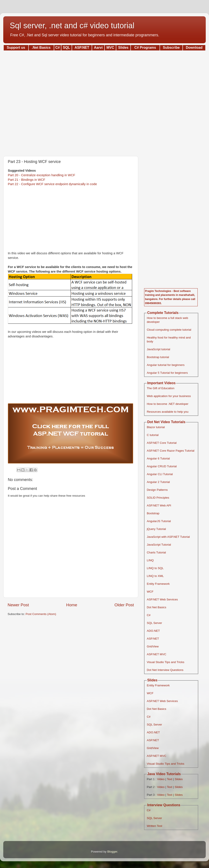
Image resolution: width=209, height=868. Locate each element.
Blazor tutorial (156, 427)
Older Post (124, 605)
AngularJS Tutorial (159, 521)
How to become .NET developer (168, 404)
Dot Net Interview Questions (165, 670)
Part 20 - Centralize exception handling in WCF (41, 175)
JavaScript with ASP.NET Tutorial (168, 537)
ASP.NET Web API (159, 505)
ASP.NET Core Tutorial (162, 443)
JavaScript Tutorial (159, 545)
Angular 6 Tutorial (158, 458)
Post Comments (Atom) (41, 614)
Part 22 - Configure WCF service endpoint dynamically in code (52, 184)
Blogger (112, 852)
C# (149, 615)
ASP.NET (153, 639)
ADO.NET (153, 631)
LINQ (150, 560)
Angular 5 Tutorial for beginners (167, 373)
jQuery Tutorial (156, 529)
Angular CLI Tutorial (160, 474)
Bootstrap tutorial (158, 357)
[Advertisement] (104, 102)
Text (169, 779)
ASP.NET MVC (157, 654)
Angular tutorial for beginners (166, 365)
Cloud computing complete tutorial (169, 330)
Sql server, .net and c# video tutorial (72, 26)
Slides (179, 779)
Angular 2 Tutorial (158, 482)
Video (161, 779)
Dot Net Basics (156, 607)
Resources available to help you (168, 412)
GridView (153, 646)
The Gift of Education (161, 388)
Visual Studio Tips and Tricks (165, 662)
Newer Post (18, 605)
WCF (150, 592)
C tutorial (153, 435)
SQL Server (154, 623)
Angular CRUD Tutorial (162, 466)
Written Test (154, 826)
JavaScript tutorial (158, 349)
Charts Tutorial (156, 552)
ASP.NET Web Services (162, 599)
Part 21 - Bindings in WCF (27, 180)
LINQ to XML (155, 576)
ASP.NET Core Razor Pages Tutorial (171, 451)
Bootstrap (153, 513)
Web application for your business (169, 396)
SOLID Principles (158, 498)
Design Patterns (157, 490)
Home (72, 605)
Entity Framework (158, 584)
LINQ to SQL (155, 568)
